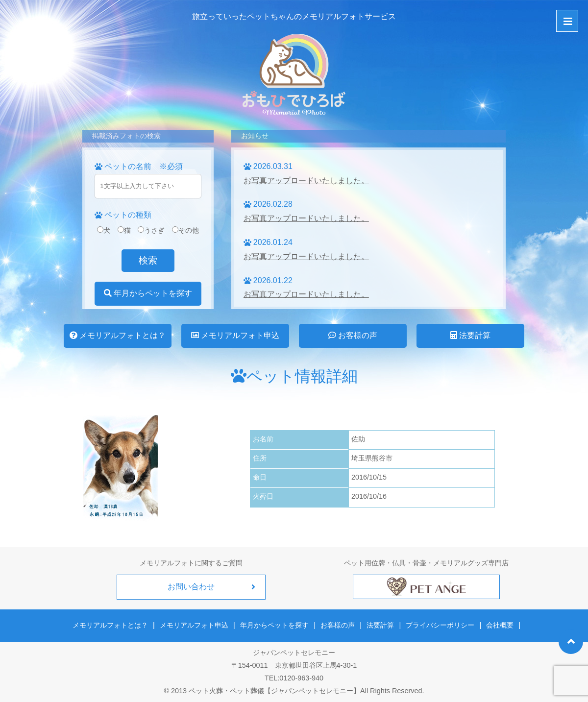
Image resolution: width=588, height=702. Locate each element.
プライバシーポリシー (440, 625)
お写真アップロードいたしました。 (306, 181)
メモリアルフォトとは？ (118, 335)
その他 (185, 230)
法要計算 (470, 335)
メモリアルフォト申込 (235, 335)
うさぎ (151, 230)
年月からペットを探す (148, 293)
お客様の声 (353, 335)
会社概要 (499, 625)
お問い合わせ (191, 587)
